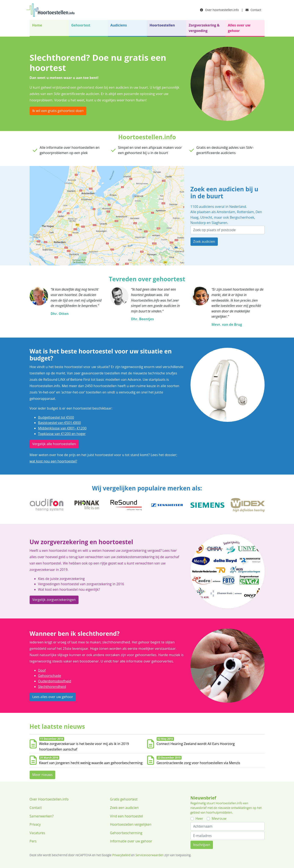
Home (37, 25)
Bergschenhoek (242, 217)
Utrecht (206, 217)
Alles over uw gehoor (239, 28)
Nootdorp (198, 223)
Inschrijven (202, 845)
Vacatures (37, 833)
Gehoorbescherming (126, 833)
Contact (253, 10)
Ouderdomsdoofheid (55, 681)
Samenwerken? (42, 816)
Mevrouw (219, 818)
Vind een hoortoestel (127, 816)
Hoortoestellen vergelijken (131, 824)
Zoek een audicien (124, 808)
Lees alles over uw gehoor (53, 697)
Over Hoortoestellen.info (49, 799)
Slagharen (219, 223)
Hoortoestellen (162, 25)
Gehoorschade (50, 676)
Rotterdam (245, 212)
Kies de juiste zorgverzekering (61, 579)
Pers (33, 841)
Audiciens (119, 25)
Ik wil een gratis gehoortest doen (58, 111)
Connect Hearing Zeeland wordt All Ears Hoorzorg (196, 744)
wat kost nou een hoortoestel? (53, 461)
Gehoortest (81, 25)
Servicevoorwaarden (150, 855)
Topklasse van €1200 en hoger (62, 434)
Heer (199, 818)
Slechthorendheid (52, 687)
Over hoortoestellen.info (219, 10)
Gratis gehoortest (124, 799)
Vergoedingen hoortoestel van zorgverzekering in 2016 (81, 584)
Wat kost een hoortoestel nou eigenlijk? (69, 589)
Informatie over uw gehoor (131, 841)
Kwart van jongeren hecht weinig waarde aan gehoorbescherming (91, 763)
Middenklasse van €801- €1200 (62, 428)
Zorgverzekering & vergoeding (204, 28)
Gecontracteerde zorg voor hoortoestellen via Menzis (198, 763)
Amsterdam (226, 212)
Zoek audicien (204, 241)
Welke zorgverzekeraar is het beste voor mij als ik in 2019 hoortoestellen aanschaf (84, 747)
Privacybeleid (121, 855)
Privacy (35, 824)
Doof (42, 670)
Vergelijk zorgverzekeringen (54, 600)
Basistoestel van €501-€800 (60, 423)
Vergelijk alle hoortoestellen (54, 444)
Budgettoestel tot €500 (56, 417)
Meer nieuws (43, 775)
